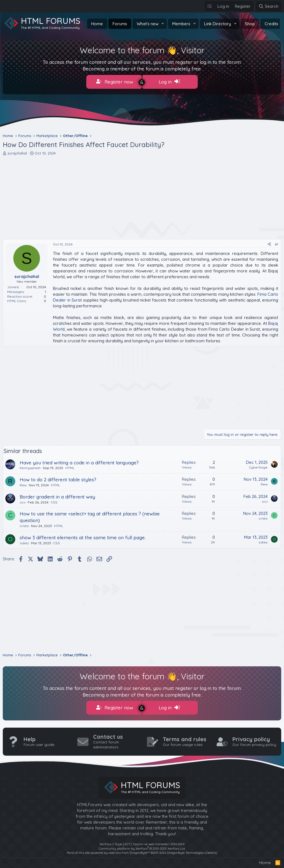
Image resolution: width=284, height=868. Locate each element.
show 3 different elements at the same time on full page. (83, 536)
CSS (54, 501)
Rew (23, 483)
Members (181, 24)
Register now (115, 82)
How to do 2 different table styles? (58, 478)
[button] (163, 24)
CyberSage (258, 466)
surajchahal (17, 152)
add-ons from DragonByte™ (129, 850)
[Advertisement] (142, 196)
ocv (23, 501)
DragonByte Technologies (186, 850)
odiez (24, 541)
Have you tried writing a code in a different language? (79, 461)
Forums (120, 24)
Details (211, 850)
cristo (24, 524)
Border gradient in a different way (57, 495)
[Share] (269, 243)
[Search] (268, 6)
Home (97, 24)
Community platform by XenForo (142, 845)
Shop (250, 24)
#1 (277, 243)
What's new (148, 24)
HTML (70, 466)
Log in (169, 82)
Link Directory (218, 24)
